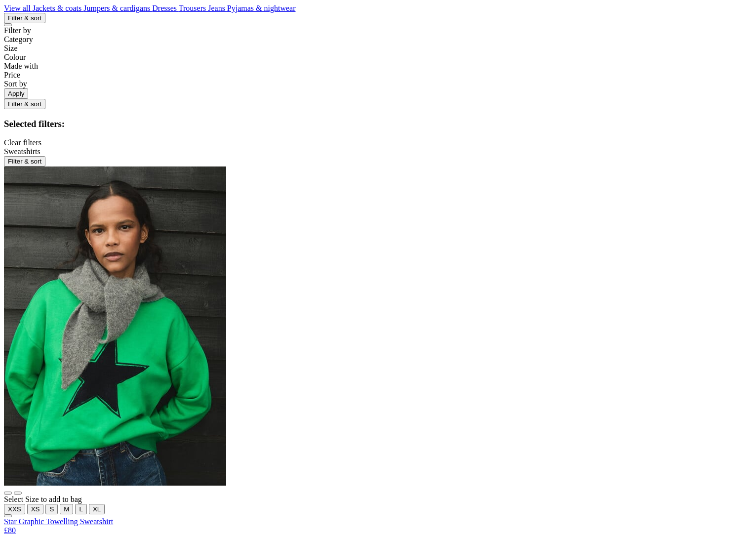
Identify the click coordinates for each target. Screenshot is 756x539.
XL (97, 509)
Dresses (165, 8)
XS (36, 509)
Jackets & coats (58, 8)
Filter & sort (25, 18)
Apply (16, 94)
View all (18, 8)
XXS (15, 509)
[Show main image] (8, 493)
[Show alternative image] (18, 493)
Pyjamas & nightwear (261, 8)
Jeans (218, 8)
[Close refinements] (8, 25)
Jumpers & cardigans (118, 8)
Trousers (193, 8)
